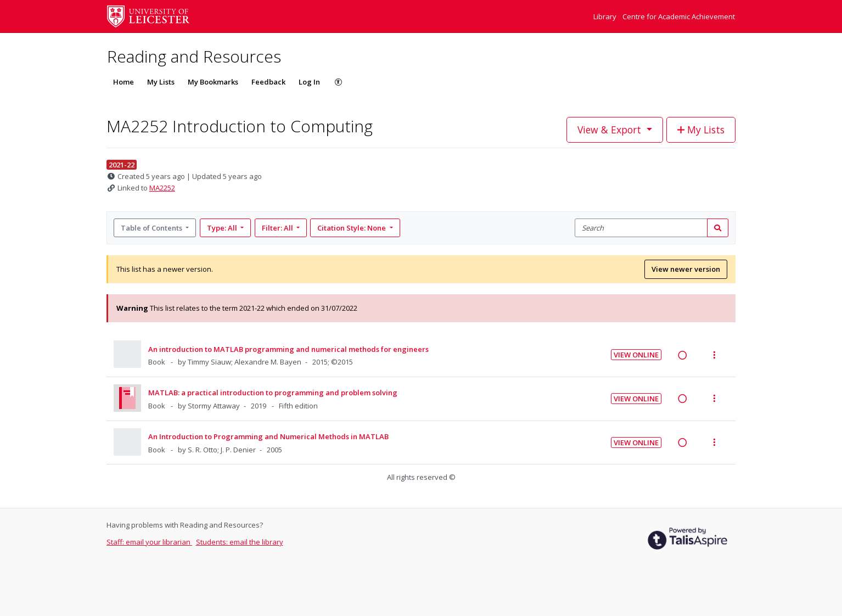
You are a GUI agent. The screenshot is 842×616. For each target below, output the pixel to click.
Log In (309, 82)
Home (124, 82)
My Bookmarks (213, 82)
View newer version (686, 269)
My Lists (161, 82)
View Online (636, 355)
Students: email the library (240, 542)
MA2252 (162, 188)
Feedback (268, 82)
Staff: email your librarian (149, 542)
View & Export (611, 130)
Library (606, 16)
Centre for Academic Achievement (679, 16)
